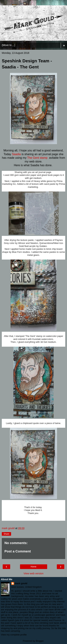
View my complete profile (14, 635)
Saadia (16, 154)
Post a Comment (18, 551)
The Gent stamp (38, 158)
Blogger (40, 641)
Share (6, 534)
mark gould (21, 583)
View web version (34, 573)
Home (33, 567)
